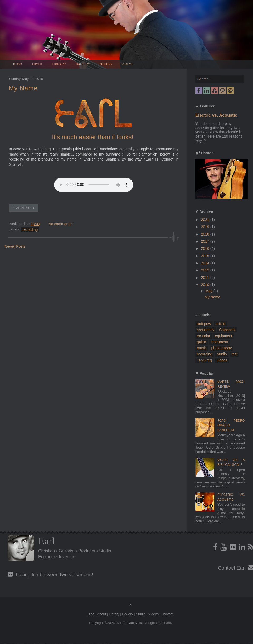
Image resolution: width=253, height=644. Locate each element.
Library (59, 64)
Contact (167, 614)
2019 (206, 227)
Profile (21, 548)
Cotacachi (227, 330)
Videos (127, 64)
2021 (206, 220)
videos (222, 360)
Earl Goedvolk (131, 623)
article (220, 324)
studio (222, 354)
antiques (204, 324)
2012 (206, 270)
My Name (23, 88)
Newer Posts (15, 246)
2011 (206, 278)
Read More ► (24, 208)
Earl (47, 541)
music (202, 348)
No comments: (60, 224)
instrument (219, 342)
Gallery (83, 64)
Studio (106, 64)
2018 (206, 234)
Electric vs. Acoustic (216, 115)
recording (30, 229)
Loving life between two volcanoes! (50, 574)
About (37, 64)
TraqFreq (204, 360)
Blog (18, 64)
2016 (206, 248)
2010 (206, 285)
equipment (224, 336)
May (209, 291)
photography (222, 348)
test (235, 354)
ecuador (204, 336)
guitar (201, 342)
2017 (206, 241)
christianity (206, 330)
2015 (206, 256)
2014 (206, 263)
